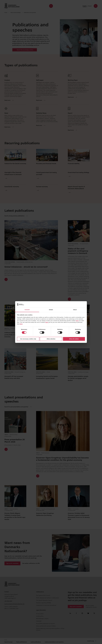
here (77, 321)
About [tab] (75, 310)
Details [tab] (51, 310)
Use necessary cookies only (28, 339)
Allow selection (51, 339)
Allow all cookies (74, 339)
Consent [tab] (27, 310)
